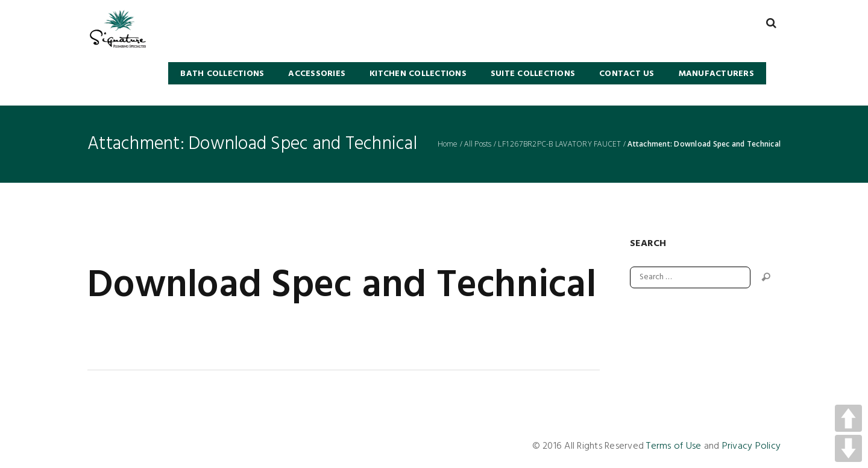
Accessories (317, 74)
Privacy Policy (752, 446)
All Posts (478, 144)
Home (448, 144)
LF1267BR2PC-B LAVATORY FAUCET (559, 144)
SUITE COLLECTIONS (533, 74)
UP (848, 418)
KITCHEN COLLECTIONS (418, 74)
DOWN (848, 448)
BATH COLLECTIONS (222, 74)
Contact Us (627, 74)
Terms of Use (674, 446)
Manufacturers (716, 74)
